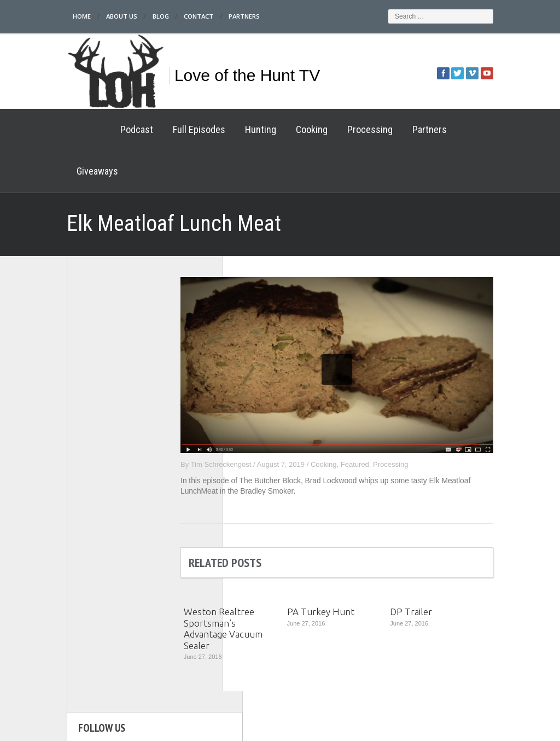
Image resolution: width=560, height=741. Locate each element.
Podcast (97, 129)
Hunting (221, 129)
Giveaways (448, 129)
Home (43, 16)
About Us (84, 16)
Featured (394, 423)
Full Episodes (160, 129)
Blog (125, 16)
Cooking (272, 129)
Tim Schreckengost (261, 423)
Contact (165, 16)
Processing (331, 129)
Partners (213, 16)
